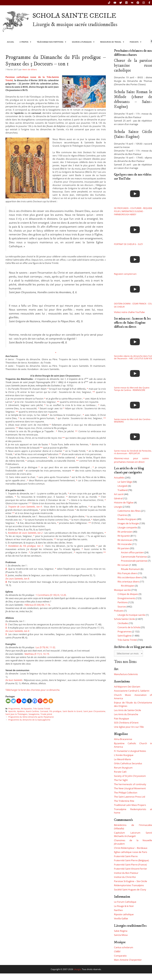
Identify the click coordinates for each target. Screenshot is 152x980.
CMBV (117, 951)
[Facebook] (35, 701)
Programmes (14, 709)
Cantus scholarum (124, 947)
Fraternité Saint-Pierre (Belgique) (131, 860)
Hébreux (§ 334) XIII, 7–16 (37, 605)
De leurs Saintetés (14, 680)
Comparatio (120, 956)
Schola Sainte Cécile (124, 619)
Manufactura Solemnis (126, 674)
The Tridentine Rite (124, 801)
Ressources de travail (112, 42)
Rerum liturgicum (123, 768)
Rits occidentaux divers (130, 577)
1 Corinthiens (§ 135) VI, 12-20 (51, 595)
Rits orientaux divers (128, 582)
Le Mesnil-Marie (122, 759)
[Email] (8, 701)
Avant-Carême (32, 711)
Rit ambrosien (125, 532)
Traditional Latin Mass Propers (130, 805)
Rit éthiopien (128, 586)
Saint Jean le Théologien (16, 714)
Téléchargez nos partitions (52, 42)
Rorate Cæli (120, 772)
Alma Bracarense (123, 739)
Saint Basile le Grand (72, 711)
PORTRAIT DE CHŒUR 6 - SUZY (128, 244)
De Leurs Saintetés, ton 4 (17, 631)
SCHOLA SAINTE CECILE (74, 16)
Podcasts (136, 42)
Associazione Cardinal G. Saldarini (132, 691)
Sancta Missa (121, 935)
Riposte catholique (124, 914)
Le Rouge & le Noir (124, 906)
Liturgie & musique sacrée (131, 615)
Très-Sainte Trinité (42, 709)
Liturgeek (123, 486)
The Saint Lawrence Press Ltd (130, 797)
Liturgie (118, 507)
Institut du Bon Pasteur (126, 873)
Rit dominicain (125, 540)
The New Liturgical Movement (130, 788)
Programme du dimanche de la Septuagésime (29, 720)
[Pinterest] (40, 701)
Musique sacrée (122, 590)
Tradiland (122, 490)
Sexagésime (34, 714)
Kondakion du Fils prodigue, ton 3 (26, 546)
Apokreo (21, 711)
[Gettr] (19, 701)
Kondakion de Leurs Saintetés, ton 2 (25, 533)
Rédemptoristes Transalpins (129, 885)
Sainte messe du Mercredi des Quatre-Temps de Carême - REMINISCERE (132, 389)
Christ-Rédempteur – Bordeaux (131, 848)
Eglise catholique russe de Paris (131, 852)
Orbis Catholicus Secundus (128, 763)
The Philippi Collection (126, 793)
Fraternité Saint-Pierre (126, 856)
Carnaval (44, 711)
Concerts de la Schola (129, 627)
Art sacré (119, 494)
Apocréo (12, 711)
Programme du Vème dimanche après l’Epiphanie (31, 717)
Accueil (11, 42)
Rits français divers (127, 573)
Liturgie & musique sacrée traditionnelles (75, 25)
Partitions (123, 602)
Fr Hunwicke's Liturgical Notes (130, 751)
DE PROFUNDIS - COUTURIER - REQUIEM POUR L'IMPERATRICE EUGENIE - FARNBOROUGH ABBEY (133, 211)
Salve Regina (121, 931)
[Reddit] (45, 701)
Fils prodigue (55, 711)
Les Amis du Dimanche (126, 714)
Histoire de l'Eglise (124, 502)
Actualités (119, 478)
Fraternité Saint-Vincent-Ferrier (131, 869)
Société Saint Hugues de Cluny (130, 890)
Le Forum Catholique (125, 902)
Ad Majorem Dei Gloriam (127, 687)
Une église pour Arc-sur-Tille (129, 727)
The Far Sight (121, 780)
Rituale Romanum (131, 569)
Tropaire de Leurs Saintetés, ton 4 (25, 507)
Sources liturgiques (83, 42)
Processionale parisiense (134, 561)
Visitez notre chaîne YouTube (129, 312)
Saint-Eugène (124, 636)
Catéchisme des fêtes (129, 511)
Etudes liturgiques (127, 519)
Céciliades (123, 623)
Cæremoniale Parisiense (134, 557)
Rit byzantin (27, 709)
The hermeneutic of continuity (130, 784)
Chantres (122, 515)
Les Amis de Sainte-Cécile (128, 710)
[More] (51, 701)
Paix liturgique (122, 718)
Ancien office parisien (132, 552)
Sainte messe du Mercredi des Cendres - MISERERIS (133, 420)
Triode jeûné (46, 714)
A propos (25, 42)
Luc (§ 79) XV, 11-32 (45, 647)
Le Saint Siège (125, 482)
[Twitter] (13, 701)
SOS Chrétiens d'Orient (126, 723)
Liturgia (77, 969)
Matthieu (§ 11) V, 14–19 (37, 654)
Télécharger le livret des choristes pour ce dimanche (32, 690)
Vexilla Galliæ (121, 918)
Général (118, 498)
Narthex (118, 910)
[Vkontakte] (24, 701)
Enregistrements (126, 598)
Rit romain (123, 565)
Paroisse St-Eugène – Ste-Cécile (131, 881)
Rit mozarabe (125, 544)
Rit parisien (124, 548)
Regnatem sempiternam (125, 274)
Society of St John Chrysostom (130, 776)
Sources (122, 607)
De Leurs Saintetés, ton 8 (17, 579)
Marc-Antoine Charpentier (128, 960)
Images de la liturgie (128, 523)
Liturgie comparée (127, 527)
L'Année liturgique (124, 755)
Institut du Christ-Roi (125, 877)
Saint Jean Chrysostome (94, 711)
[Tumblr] (29, 701)
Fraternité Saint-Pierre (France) (130, 865)
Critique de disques (128, 594)
